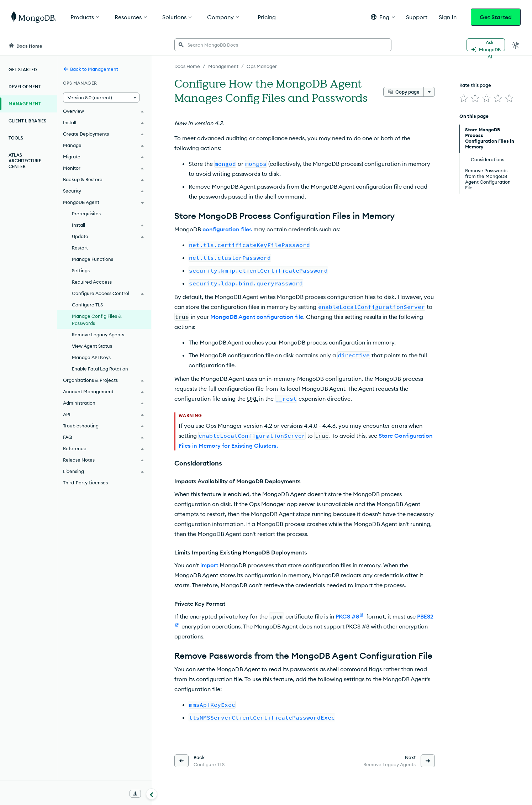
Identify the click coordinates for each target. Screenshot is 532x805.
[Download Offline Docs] (135, 794)
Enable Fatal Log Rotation (100, 369)
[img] (464, 98)
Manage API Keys (91, 357)
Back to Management (91, 69)
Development (25, 87)
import (209, 565)
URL (252, 399)
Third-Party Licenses (85, 483)
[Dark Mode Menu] (516, 45)
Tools (16, 138)
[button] (383, 17)
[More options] (429, 92)
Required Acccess (92, 282)
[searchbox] (283, 45)
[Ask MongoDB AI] (486, 45)
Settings (81, 270)
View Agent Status (92, 346)
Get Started (496, 17)
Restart (80, 248)
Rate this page (475, 85)
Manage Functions (93, 259)
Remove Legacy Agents (98, 335)
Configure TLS (87, 305)
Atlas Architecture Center (25, 161)
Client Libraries (27, 121)
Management (25, 104)
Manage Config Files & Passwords (97, 320)
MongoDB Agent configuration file (257, 317)
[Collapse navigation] (152, 794)
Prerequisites (86, 214)
